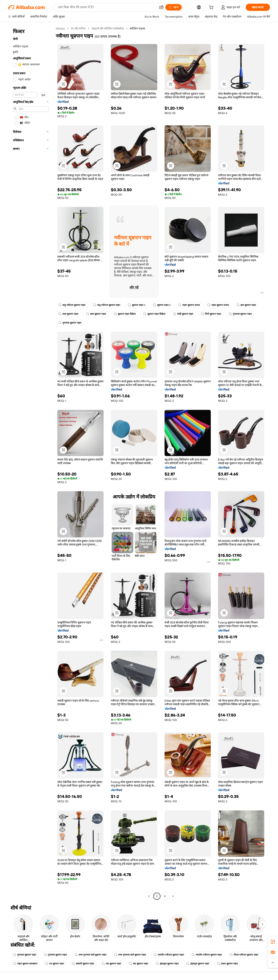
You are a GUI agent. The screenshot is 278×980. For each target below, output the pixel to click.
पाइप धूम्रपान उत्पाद (189, 305)
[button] (161, 7)
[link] (273, 942)
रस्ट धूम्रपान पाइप (111, 964)
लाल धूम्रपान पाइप (68, 314)
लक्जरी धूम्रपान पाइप (83, 964)
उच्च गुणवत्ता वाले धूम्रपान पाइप (90, 955)
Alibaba (60, 28)
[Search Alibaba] (107, 7)
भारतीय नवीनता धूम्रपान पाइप (169, 955)
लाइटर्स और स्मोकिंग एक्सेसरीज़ (108, 28)
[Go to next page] (173, 896)
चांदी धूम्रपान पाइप (183, 314)
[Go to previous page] (149, 896)
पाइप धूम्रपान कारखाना (25, 964)
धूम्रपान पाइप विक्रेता (125, 314)
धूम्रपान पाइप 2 (137, 305)
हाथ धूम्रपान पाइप (246, 305)
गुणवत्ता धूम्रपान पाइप (240, 314)
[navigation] (31, 463)
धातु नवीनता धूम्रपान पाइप (72, 305)
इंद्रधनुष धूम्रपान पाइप (167, 964)
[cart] (212, 8)
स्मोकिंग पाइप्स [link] (137, 28)
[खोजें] (174, 7)
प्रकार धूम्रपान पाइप (227, 964)
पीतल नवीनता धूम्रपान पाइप (244, 955)
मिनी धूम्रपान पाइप (211, 314)
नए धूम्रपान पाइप (55, 964)
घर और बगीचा (78, 28)
